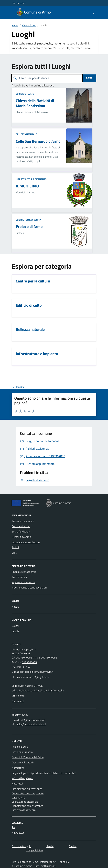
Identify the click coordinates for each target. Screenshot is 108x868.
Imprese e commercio (23, 582)
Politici (15, 547)
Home (15, 25)
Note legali (18, 784)
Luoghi (15, 626)
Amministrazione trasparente (28, 793)
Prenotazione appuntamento (27, 806)
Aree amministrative (23, 521)
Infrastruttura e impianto (31, 179)
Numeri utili (18, 701)
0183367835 (29, 662)
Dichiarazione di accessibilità (27, 789)
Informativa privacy (22, 778)
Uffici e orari (18, 696)
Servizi (50, 846)
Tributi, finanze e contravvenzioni (29, 588)
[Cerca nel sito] (91, 12)
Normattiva (18, 768)
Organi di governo (21, 537)
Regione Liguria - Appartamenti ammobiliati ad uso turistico (44, 773)
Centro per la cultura (29, 220)
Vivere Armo (29, 25)
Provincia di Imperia (22, 752)
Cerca (89, 78)
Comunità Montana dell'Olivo (28, 757)
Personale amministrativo (26, 542)
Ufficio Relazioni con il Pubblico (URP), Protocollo (38, 690)
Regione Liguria (19, 3)
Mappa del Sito (35, 850)
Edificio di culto (25, 94)
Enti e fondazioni (21, 532)
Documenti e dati (21, 526)
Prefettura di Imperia (23, 762)
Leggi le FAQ (18, 798)
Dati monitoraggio (21, 846)
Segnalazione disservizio (25, 802)
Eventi (15, 631)
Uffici (14, 553)
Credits (73, 846)
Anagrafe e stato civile (24, 572)
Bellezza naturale (26, 134)
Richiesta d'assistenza (24, 810)
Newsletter (18, 833)
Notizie (15, 607)
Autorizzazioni (19, 577)
